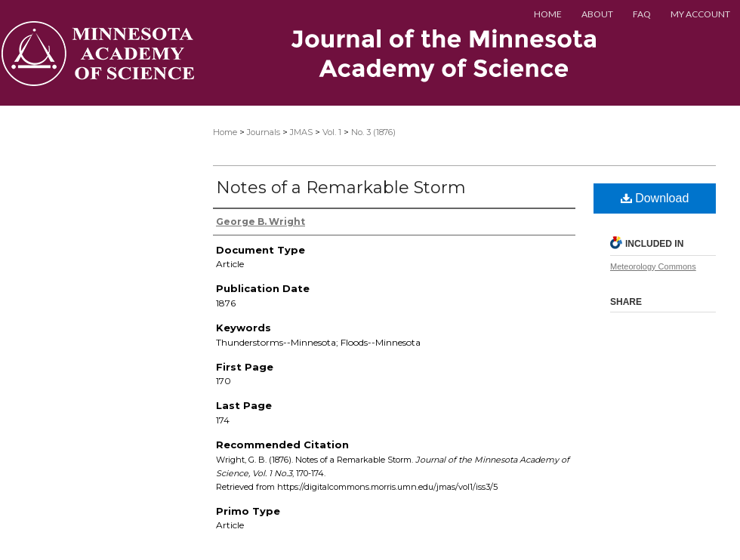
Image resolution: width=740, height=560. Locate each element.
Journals (264, 132)
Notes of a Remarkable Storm (341, 188)
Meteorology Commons (653, 266)
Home (225, 132)
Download (655, 198)
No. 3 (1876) (373, 132)
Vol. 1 (332, 132)
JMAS (301, 132)
